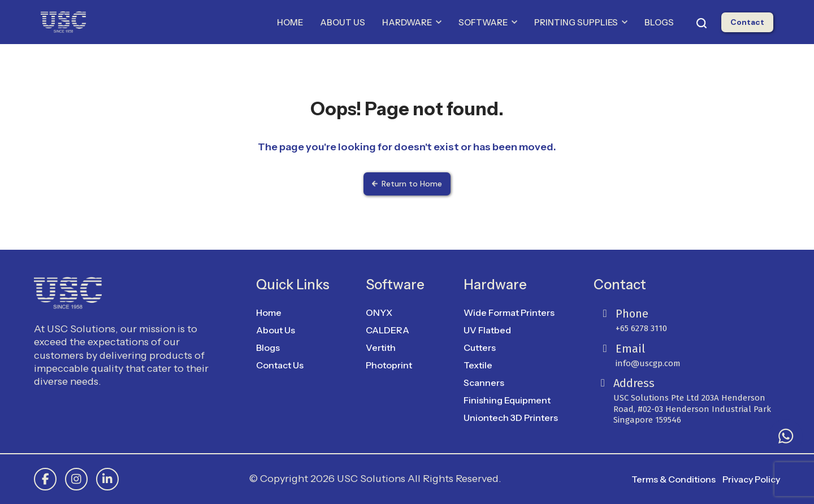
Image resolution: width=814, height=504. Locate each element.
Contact (747, 22)
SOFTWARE (488, 22)
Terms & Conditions (674, 479)
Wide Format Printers (509, 312)
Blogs (268, 347)
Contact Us (280, 365)
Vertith (381, 347)
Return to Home (407, 184)
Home (269, 312)
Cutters (480, 347)
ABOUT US (343, 22)
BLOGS (659, 22)
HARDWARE (412, 22)
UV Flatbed (487, 330)
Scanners (484, 383)
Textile (478, 365)
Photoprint (389, 365)
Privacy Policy (751, 479)
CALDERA (387, 330)
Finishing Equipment (507, 400)
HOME (290, 22)
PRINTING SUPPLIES (581, 22)
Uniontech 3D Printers (511, 418)
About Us (276, 330)
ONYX (379, 312)
